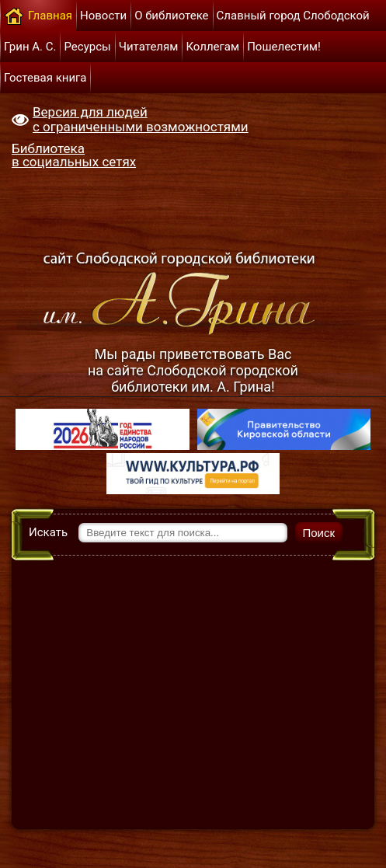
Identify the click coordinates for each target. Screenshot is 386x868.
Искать (48, 532)
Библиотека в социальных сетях (74, 155)
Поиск (319, 533)
